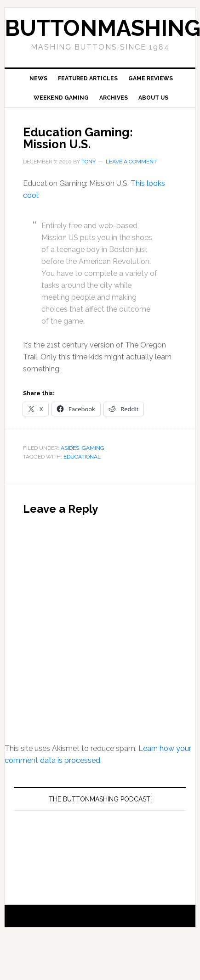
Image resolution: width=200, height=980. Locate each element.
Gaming (93, 448)
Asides (70, 448)
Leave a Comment (131, 162)
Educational (82, 457)
